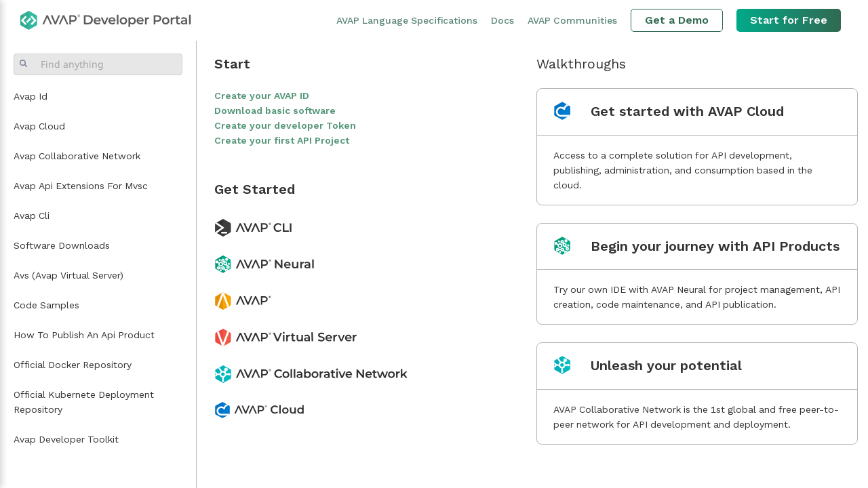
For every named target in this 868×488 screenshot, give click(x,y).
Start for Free (789, 20)
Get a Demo (677, 20)
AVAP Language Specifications (407, 20)
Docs (502, 20)
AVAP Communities (572, 20)
